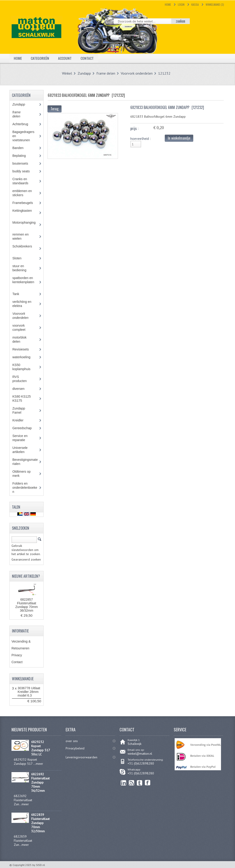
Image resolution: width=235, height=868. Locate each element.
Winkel (67, 73)
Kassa (195, 4)
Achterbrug (24, 124)
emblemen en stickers (22, 193)
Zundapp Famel (20, 410)
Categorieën (40, 58)
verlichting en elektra (22, 304)
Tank (19, 294)
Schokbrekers (25, 248)
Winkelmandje (23, 679)
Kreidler (22, 420)
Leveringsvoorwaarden (81, 757)
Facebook (148, 783)
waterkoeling (25, 357)
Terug (55, 109)
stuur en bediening (24, 268)
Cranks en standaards (24, 181)
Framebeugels (25, 203)
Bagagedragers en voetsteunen (24, 136)
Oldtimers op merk (21, 474)
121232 (164, 73)
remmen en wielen (21, 236)
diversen (21, 389)
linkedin (124, 783)
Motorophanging (25, 225)
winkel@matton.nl (140, 754)
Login (181, 4)
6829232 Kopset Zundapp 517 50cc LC (41, 748)
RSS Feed (132, 783)
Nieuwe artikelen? (26, 576)
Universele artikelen (23, 450)
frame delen (106, 73)
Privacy (17, 655)
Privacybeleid (75, 748)
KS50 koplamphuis (25, 367)
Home (168, 4)
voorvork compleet (22, 328)
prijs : (134, 128)
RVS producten (24, 379)
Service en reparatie (22, 438)
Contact (87, 58)
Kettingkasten (25, 213)
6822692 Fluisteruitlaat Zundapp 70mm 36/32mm (40, 782)
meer (39, 764)
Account (65, 58)
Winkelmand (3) (215, 4)
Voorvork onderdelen (137, 73)
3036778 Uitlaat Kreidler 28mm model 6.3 (29, 692)
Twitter (140, 783)
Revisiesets (24, 349)
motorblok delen (21, 339)
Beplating (22, 156)
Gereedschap (24, 428)
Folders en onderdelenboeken (25, 488)
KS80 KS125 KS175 (22, 399)
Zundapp (84, 73)
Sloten (20, 258)
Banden (21, 148)
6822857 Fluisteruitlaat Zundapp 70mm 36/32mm (27, 605)
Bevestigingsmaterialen (25, 462)
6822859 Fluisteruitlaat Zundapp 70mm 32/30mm (40, 823)
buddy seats (25, 171)
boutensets (24, 163)
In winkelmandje (179, 138)
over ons (72, 741)
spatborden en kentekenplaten (25, 282)
